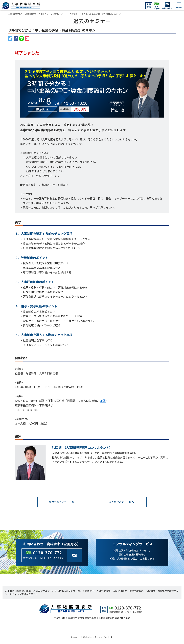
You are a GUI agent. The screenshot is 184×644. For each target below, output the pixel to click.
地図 (103, 401)
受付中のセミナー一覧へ (63, 502)
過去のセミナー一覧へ (121, 502)
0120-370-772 (48, 553)
